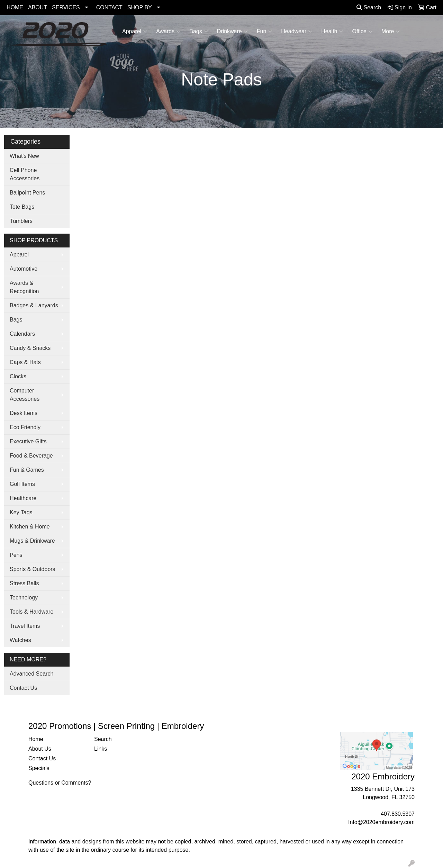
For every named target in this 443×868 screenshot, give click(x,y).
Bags (198, 31)
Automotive (24, 269)
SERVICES (66, 7)
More (391, 31)
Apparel (135, 31)
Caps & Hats (25, 362)
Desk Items (24, 413)
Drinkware (232, 31)
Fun (265, 31)
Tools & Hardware (31, 612)
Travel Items (25, 626)
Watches (20, 640)
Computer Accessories (25, 395)
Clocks (18, 376)
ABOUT (38, 7)
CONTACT (109, 7)
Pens (16, 555)
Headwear (297, 31)
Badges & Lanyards (34, 305)
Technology (24, 598)
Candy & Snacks (30, 348)
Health (332, 31)
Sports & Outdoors (33, 569)
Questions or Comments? (60, 783)
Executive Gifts (28, 441)
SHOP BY (140, 7)
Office (362, 31)
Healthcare (23, 498)
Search (369, 7)
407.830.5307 (398, 814)
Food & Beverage (31, 456)
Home (36, 739)
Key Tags (21, 512)
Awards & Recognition (24, 287)
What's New (24, 156)
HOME (15, 7)
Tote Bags (22, 207)
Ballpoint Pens (27, 193)
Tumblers (21, 221)
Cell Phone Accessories (25, 174)
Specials (39, 768)
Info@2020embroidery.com (381, 822)
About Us (40, 749)
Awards (168, 31)
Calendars (22, 334)
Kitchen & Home (30, 527)
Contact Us (23, 688)
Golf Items (22, 484)
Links (101, 749)
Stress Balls (24, 583)
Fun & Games (27, 470)
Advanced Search (31, 674)
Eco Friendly (25, 427)
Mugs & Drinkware (32, 541)
